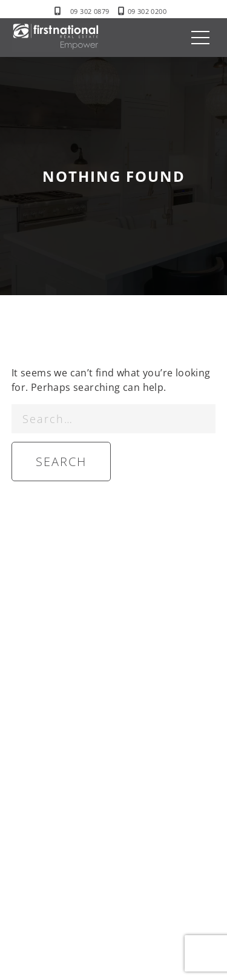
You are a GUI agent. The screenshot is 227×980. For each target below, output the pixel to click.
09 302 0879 (90, 11)
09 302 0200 (147, 11)
